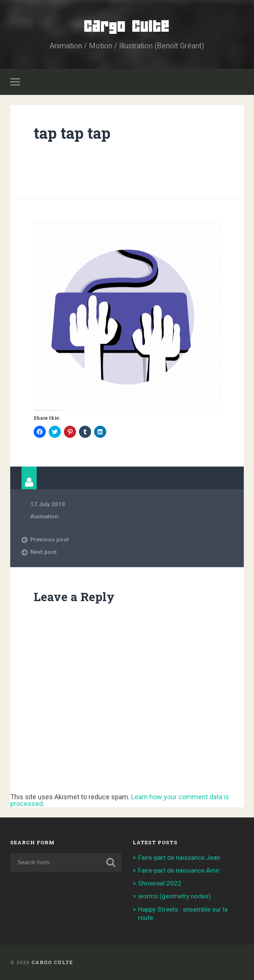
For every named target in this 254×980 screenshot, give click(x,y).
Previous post (50, 540)
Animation (44, 516)
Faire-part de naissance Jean (179, 857)
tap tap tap (72, 133)
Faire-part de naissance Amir (179, 870)
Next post (43, 552)
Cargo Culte (127, 26)
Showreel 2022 (160, 883)
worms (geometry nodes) (174, 896)
